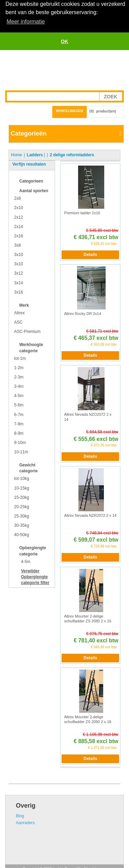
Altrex (19, 312)
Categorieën (29, 133)
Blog (20, 815)
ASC (18, 322)
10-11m (21, 452)
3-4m (19, 386)
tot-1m (20, 358)
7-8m (19, 423)
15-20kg (21, 497)
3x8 (17, 245)
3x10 (19, 254)
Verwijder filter (35, 576)
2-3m (19, 376)
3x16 (19, 292)
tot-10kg (21, 478)
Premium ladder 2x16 (82, 212)
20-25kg (21, 506)
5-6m (19, 405)
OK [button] (65, 41)
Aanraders (25, 822)
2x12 (19, 217)
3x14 (19, 282)
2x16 (19, 235)
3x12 (19, 273)
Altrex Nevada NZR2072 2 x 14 (90, 515)
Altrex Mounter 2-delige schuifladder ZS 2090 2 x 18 (88, 719)
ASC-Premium (27, 331)
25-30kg (21, 516)
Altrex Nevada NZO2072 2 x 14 (88, 416)
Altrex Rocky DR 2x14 (83, 313)
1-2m (19, 367)
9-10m (20, 442)
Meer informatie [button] (26, 22)
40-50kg (21, 534)
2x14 (19, 226)
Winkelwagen (70, 111)
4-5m (19, 395)
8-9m (19, 433)
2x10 (19, 207)
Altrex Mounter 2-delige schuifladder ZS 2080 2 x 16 (88, 618)
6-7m (19, 414)
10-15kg (21, 487)
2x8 (17, 198)
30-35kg (21, 525)
